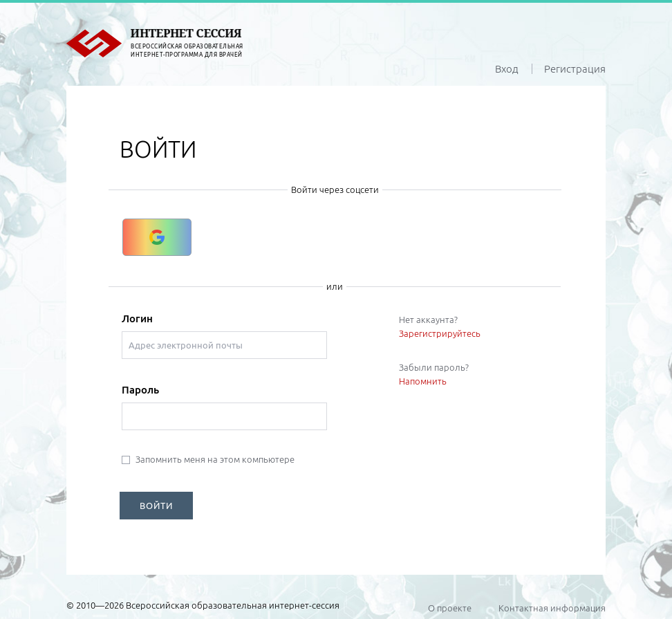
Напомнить (423, 381)
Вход (507, 69)
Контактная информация (552, 608)
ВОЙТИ (156, 506)
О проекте (450, 608)
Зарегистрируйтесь (440, 333)
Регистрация (575, 69)
